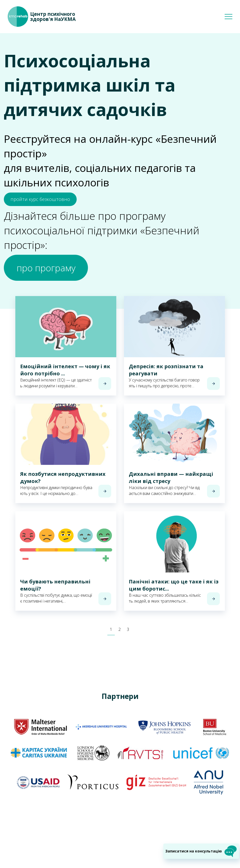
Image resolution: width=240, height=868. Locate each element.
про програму (58, 271)
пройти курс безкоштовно (40, 199)
